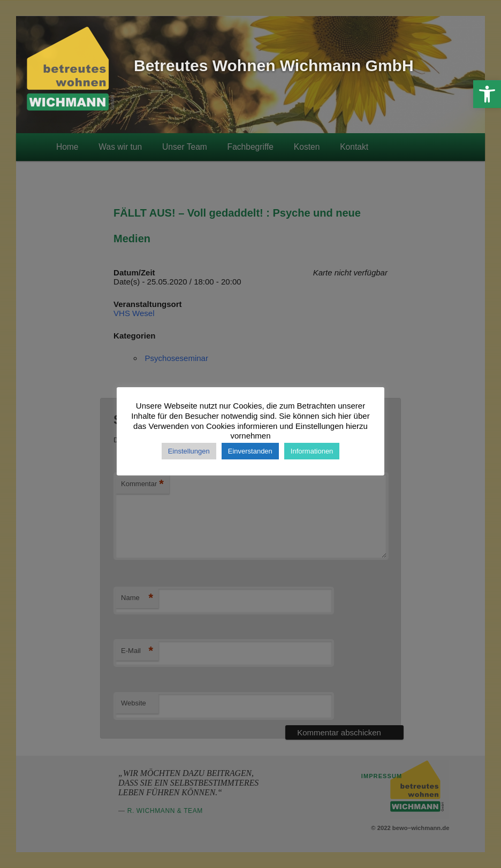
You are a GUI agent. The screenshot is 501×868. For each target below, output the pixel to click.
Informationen (312, 451)
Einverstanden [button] (250, 451)
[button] (487, 94)
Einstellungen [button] (189, 451)
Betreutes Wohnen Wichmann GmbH (274, 66)
